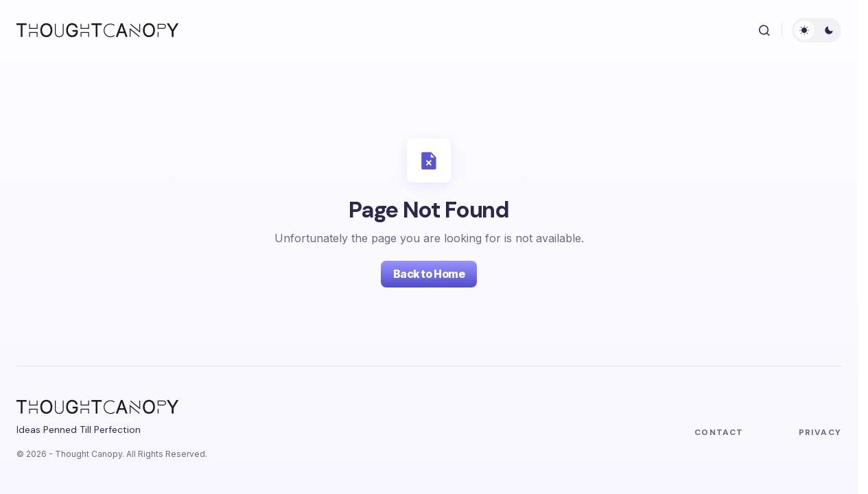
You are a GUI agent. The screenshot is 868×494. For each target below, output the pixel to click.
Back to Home (429, 274)
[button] (764, 30)
